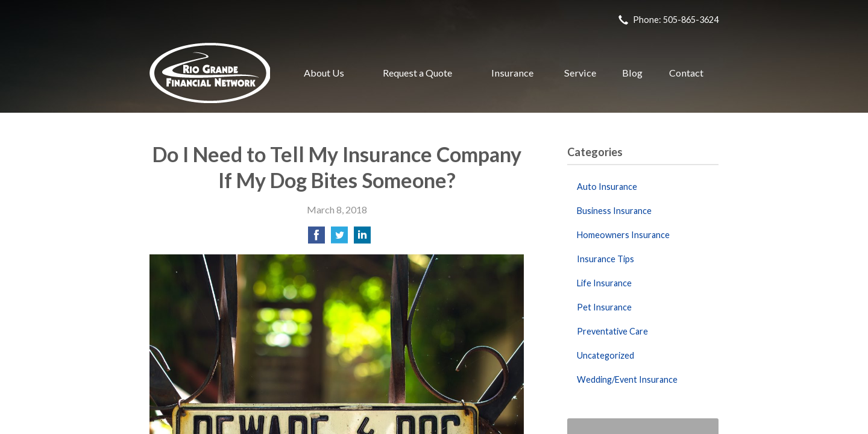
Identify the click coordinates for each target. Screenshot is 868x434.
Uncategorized (605, 355)
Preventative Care (612, 331)
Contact (686, 73)
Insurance (512, 73)
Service (580, 73)
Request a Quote (417, 73)
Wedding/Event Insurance (627, 379)
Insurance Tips (605, 259)
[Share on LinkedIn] (362, 238)
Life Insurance (604, 283)
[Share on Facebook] (316, 238)
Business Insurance (614, 211)
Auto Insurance (607, 187)
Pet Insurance (604, 307)
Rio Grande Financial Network (210, 73)
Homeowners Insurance (623, 235)
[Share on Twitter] (339, 238)
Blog (632, 73)
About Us (324, 73)
